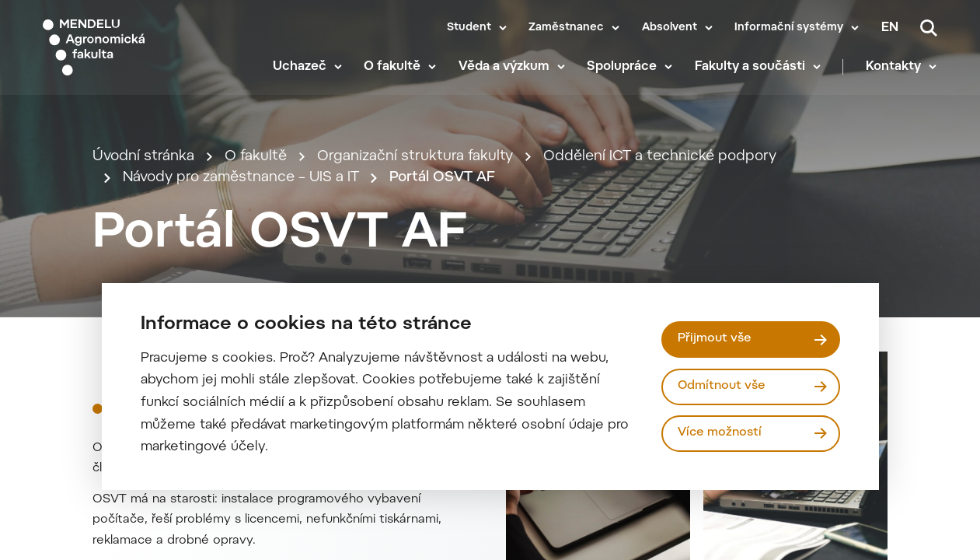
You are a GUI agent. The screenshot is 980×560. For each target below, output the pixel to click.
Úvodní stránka (143, 167)
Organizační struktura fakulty (416, 167)
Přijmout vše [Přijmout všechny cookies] (715, 339)
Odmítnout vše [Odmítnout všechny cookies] (722, 386)
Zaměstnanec (566, 28)
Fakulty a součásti (751, 70)
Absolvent (670, 28)
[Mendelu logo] (132, 49)
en (890, 28)
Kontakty (894, 70)
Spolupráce (623, 70)
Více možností (720, 433)
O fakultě (394, 70)
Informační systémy (789, 28)
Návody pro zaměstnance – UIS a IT (242, 189)
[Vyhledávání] (929, 28)
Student (469, 28)
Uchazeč (300, 70)
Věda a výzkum (505, 70)
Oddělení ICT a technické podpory (661, 167)
